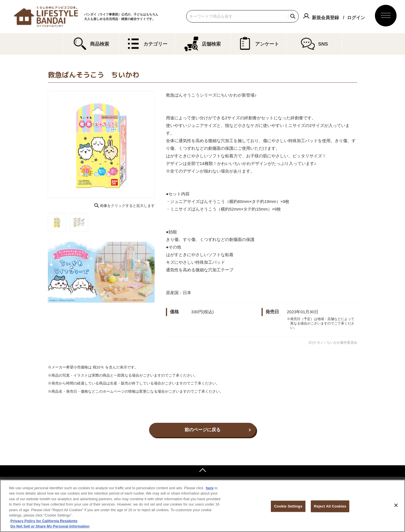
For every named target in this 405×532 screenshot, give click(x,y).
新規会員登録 (325, 18)
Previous (44, 145)
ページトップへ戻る (202, 471)
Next (159, 145)
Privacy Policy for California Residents (44, 521)
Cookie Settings (288, 506)
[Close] (396, 505)
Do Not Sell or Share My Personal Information (50, 526)
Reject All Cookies (330, 506)
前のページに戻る (202, 430)
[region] (202, 506)
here (210, 488)
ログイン (356, 18)
